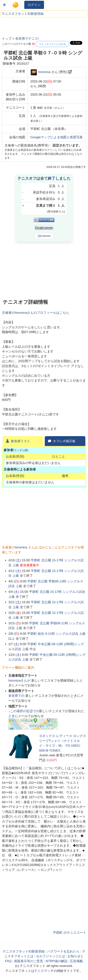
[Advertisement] (30, 26)
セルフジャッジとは (51, 956)
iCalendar (44, 236)
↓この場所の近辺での (24, 711)
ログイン (34, 5)
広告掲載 (76, 961)
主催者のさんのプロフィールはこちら (35, 313)
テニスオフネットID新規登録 (23, 14)
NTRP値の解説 (57, 961)
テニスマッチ (44, 971)
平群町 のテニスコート (70, 933)
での (17, 696)
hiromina (44, 72)
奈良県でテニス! (27, 39)
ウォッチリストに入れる (52, 44)
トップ (7, 39)
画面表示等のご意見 (29, 961)
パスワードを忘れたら (63, 951)
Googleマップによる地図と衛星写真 (57, 137)
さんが (20, 681)
